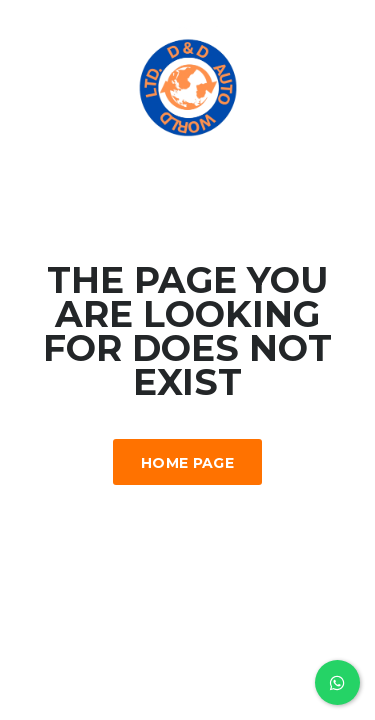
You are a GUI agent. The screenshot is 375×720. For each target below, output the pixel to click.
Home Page (187, 463)
